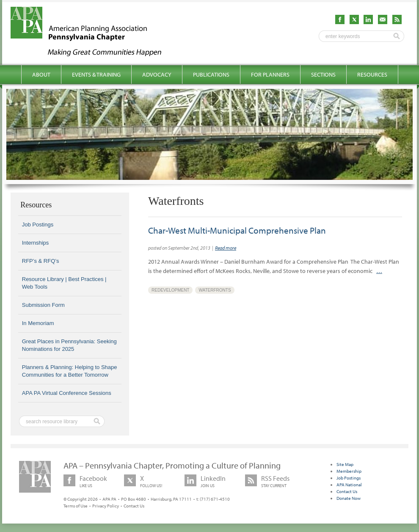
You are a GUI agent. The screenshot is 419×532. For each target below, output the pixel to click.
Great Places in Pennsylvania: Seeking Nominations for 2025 (69, 345)
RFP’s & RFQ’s (41, 261)
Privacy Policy (106, 506)
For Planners (270, 74)
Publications (211, 74)
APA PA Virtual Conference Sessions (67, 393)
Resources (372, 74)
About (41, 74)
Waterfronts (215, 290)
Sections (323, 74)
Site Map (345, 464)
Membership (349, 471)
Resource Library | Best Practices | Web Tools (64, 283)
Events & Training (96, 74)
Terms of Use (76, 506)
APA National (349, 485)
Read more (226, 248)
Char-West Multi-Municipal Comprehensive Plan (237, 230)
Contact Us (134, 506)
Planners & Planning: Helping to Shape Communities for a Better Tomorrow (70, 371)
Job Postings (38, 225)
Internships (36, 243)
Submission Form (43, 305)
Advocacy (157, 74)
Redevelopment (170, 290)
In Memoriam (38, 323)
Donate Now (349, 498)
